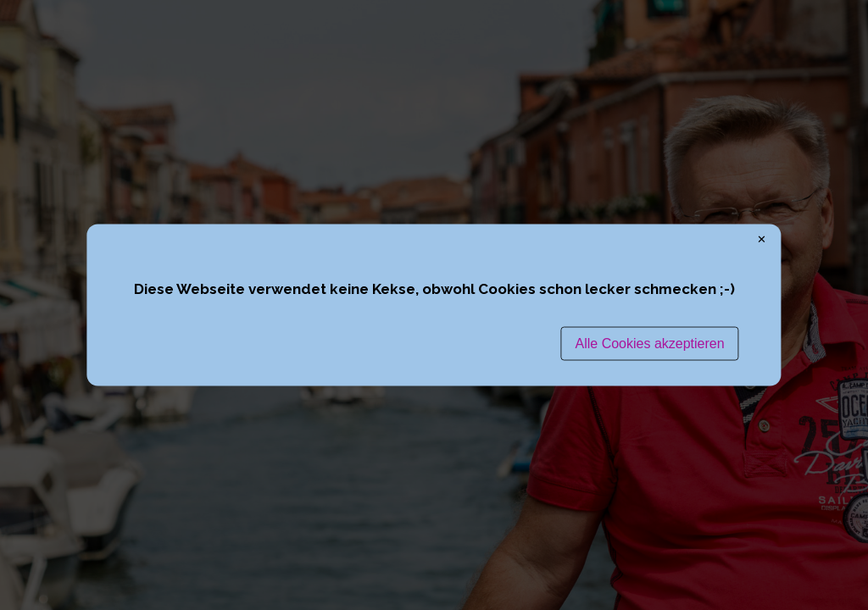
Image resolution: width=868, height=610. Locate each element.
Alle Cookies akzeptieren (650, 343)
